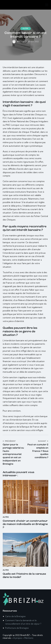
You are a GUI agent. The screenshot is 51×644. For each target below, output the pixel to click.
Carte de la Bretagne (15, 616)
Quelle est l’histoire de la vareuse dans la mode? (24, 576)
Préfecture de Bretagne (17, 628)
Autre (26, 29)
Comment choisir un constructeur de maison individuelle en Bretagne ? (25, 524)
